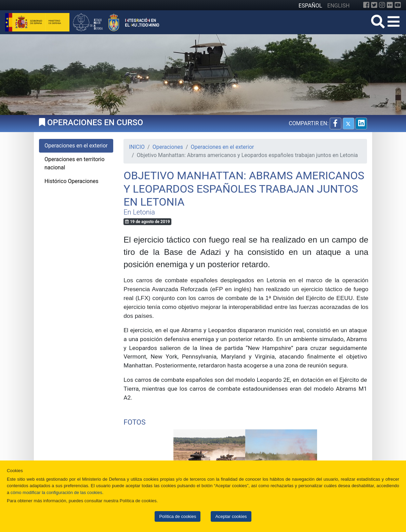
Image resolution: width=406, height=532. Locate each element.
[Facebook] (366, 5)
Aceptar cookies (231, 516)
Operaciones (168, 147)
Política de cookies (178, 516)
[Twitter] (374, 5)
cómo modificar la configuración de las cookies (56, 492)
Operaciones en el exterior (222, 147)
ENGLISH (338, 6)
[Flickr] (390, 5)
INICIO (137, 147)
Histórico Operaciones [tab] (71, 181)
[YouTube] (398, 5)
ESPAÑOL (310, 6)
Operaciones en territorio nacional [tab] (75, 163)
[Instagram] (382, 5)
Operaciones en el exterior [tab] (76, 146)
